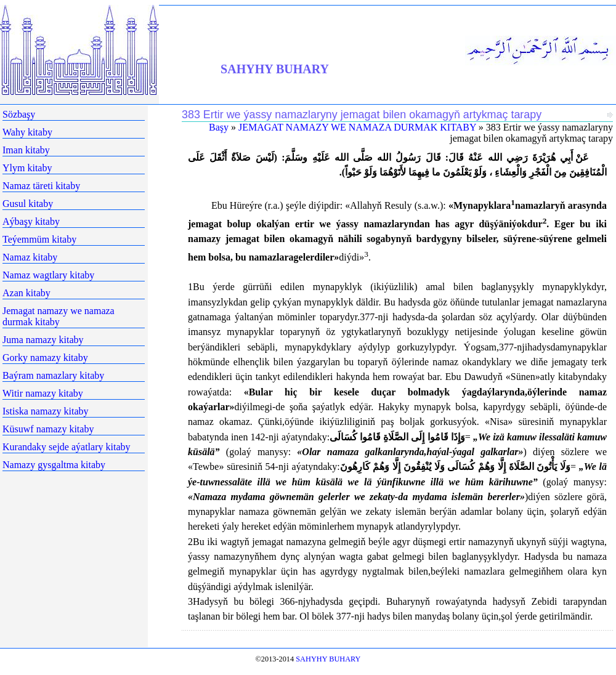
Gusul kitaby (28, 204)
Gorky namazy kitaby (45, 358)
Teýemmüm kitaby (39, 239)
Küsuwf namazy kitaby (48, 429)
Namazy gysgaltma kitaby (54, 465)
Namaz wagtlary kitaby (48, 275)
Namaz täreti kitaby (41, 186)
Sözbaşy (19, 114)
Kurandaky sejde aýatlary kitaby (66, 447)
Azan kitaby (26, 293)
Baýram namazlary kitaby (53, 375)
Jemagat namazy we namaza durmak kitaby (59, 316)
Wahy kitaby (27, 132)
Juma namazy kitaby (43, 340)
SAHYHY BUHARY (275, 69)
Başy (219, 127)
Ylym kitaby (27, 168)
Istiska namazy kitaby (46, 411)
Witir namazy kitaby (43, 393)
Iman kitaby (26, 150)
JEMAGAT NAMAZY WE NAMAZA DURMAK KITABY (357, 127)
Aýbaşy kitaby (31, 221)
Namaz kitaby (30, 257)
